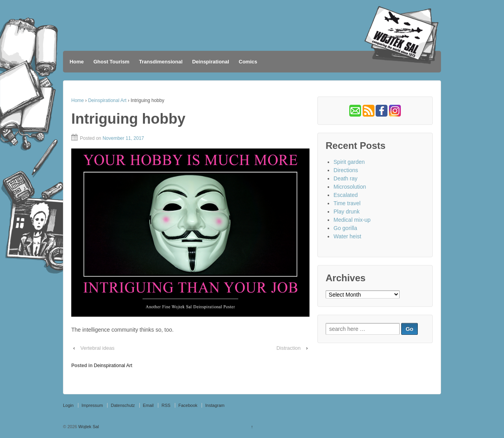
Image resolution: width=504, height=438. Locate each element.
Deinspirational (211, 62)
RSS (166, 405)
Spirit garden (349, 162)
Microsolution (350, 187)
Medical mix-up (352, 220)
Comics (248, 62)
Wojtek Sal (88, 427)
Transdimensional (161, 62)
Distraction (288, 348)
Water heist (347, 236)
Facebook (188, 405)
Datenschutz (123, 405)
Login (68, 405)
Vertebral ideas (97, 348)
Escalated (346, 195)
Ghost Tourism (111, 62)
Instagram (215, 405)
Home (77, 62)
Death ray (346, 178)
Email (148, 405)
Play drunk (346, 212)
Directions (346, 170)
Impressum (92, 405)
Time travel (347, 203)
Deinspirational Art (107, 100)
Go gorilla (345, 228)
